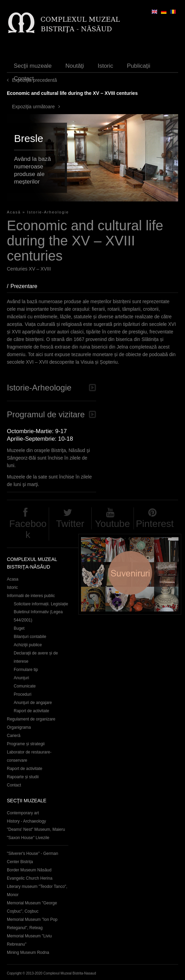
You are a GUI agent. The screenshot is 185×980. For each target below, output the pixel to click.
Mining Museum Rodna (28, 953)
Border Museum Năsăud (29, 870)
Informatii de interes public (31, 596)
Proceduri (22, 694)
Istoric (105, 66)
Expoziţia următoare (33, 107)
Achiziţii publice (28, 645)
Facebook (28, 529)
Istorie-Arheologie (48, 212)
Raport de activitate (31, 711)
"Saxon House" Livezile (28, 838)
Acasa (13, 579)
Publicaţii (139, 66)
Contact (24, 79)
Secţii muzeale (33, 66)
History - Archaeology (26, 821)
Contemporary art (23, 813)
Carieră (14, 736)
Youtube (113, 524)
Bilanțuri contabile (30, 637)
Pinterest (155, 524)
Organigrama (19, 727)
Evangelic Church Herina (30, 878)
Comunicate (25, 686)
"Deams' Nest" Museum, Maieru (36, 829)
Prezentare (27, 286)
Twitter (70, 524)
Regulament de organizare (31, 719)
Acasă (14, 212)
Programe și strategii (26, 744)
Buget (19, 628)
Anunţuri (21, 678)
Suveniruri (130, 574)
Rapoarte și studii (23, 777)
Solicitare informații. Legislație (41, 604)
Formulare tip (26, 670)
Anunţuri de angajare (33, 703)
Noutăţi (75, 66)
